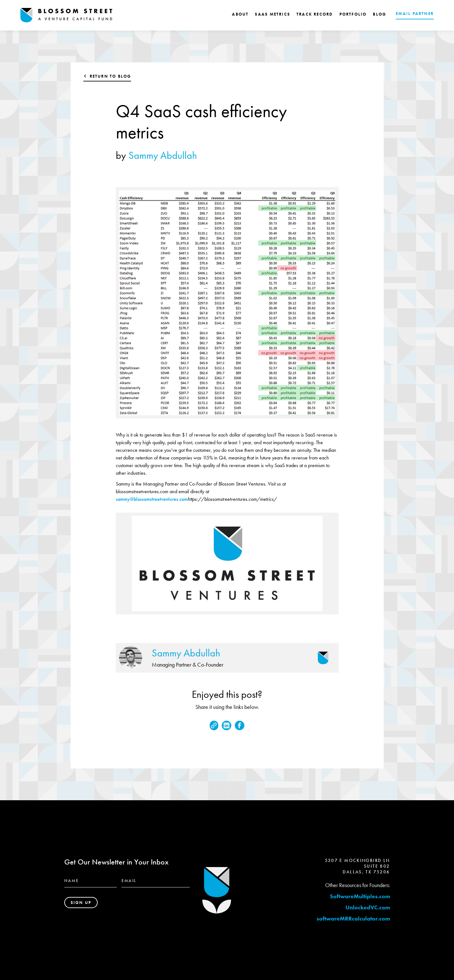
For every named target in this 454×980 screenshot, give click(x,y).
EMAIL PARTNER (415, 14)
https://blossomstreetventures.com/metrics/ (232, 499)
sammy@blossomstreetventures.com (152, 499)
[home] (66, 15)
